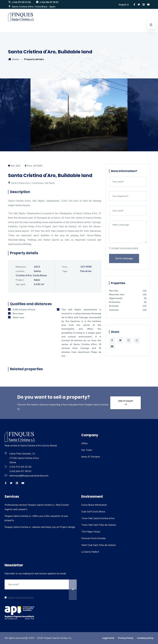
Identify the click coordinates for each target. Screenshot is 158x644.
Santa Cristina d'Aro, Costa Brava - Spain (32, 7)
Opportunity (128, 298)
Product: (20, 280)
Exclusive (128, 306)
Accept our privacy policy (124, 248)
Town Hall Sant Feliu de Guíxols (99, 525)
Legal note (108, 638)
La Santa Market (90, 552)
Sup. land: (21, 284)
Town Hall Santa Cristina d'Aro (98, 518)
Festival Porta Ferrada (93, 538)
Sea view (128, 291)
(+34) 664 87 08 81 (47, 2)
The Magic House (91, 532)
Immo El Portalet (91, 457)
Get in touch (126, 402)
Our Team (87, 450)
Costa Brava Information (94, 505)
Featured (128, 310)
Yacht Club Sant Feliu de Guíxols (99, 545)
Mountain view (128, 294)
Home (14, 59)
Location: (20, 271)
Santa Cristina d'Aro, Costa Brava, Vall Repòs (31, 183)
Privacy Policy (126, 638)
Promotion (128, 302)
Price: (65, 267)
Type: (65, 271)
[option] (79, 117)
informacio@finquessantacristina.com (29, 476)
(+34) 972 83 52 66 (19, 2)
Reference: (21, 267)
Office (84, 443)
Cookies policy (145, 638)
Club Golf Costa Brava (93, 512)
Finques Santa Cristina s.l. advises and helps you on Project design (40, 527)
